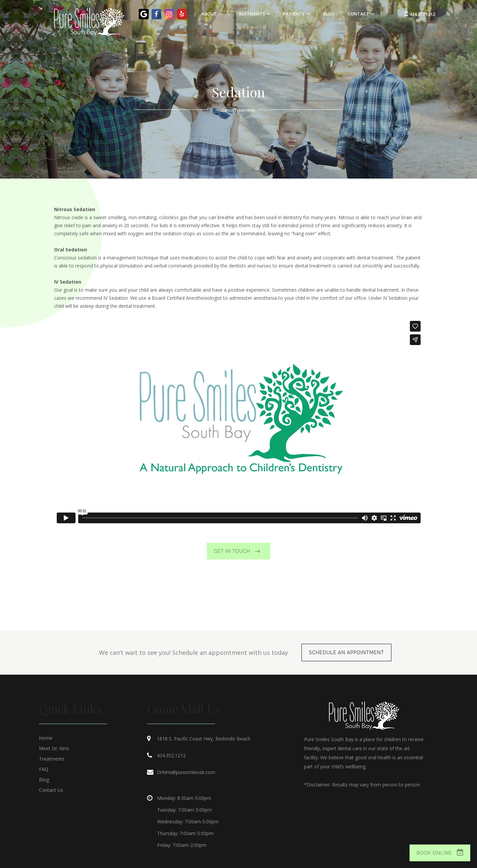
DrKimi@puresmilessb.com (186, 772)
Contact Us (51, 790)
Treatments (52, 759)
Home (46, 738)
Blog (44, 780)
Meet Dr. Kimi (54, 748)
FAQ (44, 769)
